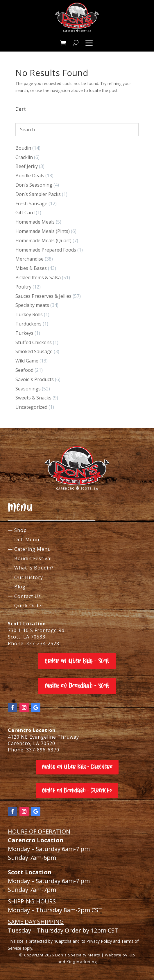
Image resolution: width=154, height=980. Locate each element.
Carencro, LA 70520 (32, 743)
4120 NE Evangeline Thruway (43, 737)
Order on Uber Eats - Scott (77, 661)
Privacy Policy (99, 941)
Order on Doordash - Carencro (77, 790)
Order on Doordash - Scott (77, 686)
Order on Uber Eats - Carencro (77, 767)
